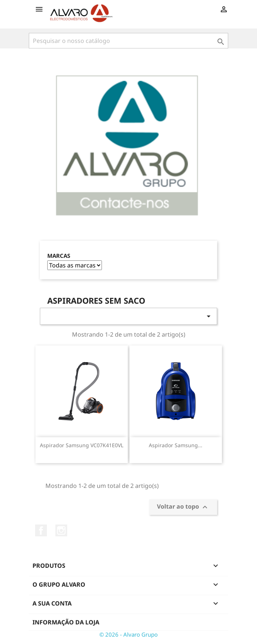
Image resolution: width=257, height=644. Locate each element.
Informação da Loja (66, 622)
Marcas (59, 256)
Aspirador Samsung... (176, 445)
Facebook (41, 530)
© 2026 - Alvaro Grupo (128, 634)
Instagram (61, 530)
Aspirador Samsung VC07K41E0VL (82, 445)
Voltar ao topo (183, 507)
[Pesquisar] (128, 41)
